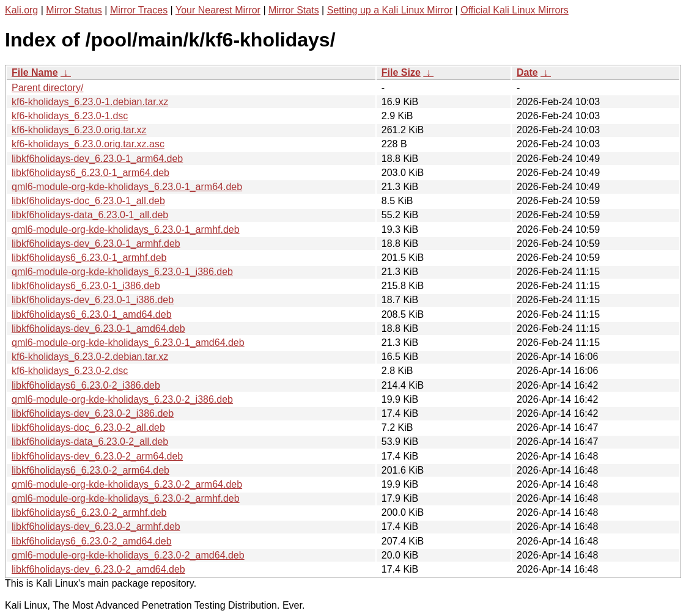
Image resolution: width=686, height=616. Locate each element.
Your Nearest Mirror (218, 10)
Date (527, 72)
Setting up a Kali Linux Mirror (390, 10)
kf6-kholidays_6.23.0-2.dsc (70, 371)
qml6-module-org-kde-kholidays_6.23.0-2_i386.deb (122, 399)
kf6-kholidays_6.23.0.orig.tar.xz (79, 130)
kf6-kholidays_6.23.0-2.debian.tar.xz (90, 357)
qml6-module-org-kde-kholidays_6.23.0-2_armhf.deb (126, 498)
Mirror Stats (294, 10)
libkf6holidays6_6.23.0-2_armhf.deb (89, 512)
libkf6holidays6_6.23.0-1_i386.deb (86, 286)
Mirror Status (74, 10)
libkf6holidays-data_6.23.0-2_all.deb (90, 442)
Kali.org (21, 10)
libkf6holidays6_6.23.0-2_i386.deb (86, 385)
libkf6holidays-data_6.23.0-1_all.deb (90, 215)
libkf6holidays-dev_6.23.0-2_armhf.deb (96, 526)
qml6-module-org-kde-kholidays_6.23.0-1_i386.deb (122, 272)
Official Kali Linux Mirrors (514, 10)
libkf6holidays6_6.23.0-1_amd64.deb (92, 314)
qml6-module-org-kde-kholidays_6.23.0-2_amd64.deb (128, 555)
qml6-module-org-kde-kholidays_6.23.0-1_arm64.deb (127, 187)
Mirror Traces (139, 10)
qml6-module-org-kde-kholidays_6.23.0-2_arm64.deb (127, 484)
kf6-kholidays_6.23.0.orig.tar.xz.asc (88, 144)
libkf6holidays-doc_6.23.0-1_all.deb (88, 201)
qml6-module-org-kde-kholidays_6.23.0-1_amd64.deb (128, 343)
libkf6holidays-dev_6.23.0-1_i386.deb (93, 300)
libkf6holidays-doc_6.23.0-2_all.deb (88, 427)
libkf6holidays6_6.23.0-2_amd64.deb (92, 541)
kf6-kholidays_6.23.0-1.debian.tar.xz (90, 102)
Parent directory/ (47, 88)
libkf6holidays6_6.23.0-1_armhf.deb (89, 258)
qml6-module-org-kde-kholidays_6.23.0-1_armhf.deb (126, 229)
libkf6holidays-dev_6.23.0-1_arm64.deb (97, 159)
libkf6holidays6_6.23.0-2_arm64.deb (90, 470)
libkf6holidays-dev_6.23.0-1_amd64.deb (98, 328)
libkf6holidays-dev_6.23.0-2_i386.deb (93, 413)
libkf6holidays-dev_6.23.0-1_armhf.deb (96, 244)
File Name (35, 72)
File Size (401, 72)
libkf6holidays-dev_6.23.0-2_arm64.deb (97, 456)
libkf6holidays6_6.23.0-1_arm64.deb (90, 173)
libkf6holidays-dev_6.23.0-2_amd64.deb (98, 569)
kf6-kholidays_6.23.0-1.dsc (70, 116)
